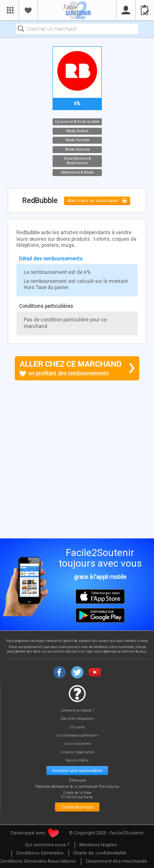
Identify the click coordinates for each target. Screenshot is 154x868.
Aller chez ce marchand (97, 201)
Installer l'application (77, 752)
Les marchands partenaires (77, 736)
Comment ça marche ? (77, 711)
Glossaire (77, 727)
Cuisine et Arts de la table (77, 122)
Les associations (77, 744)
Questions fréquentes (77, 719)
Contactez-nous (77, 807)
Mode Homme (77, 149)
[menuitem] (47, 845)
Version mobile (77, 761)
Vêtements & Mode (77, 172)
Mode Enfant (77, 131)
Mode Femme (77, 140)
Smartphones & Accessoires (77, 161)
